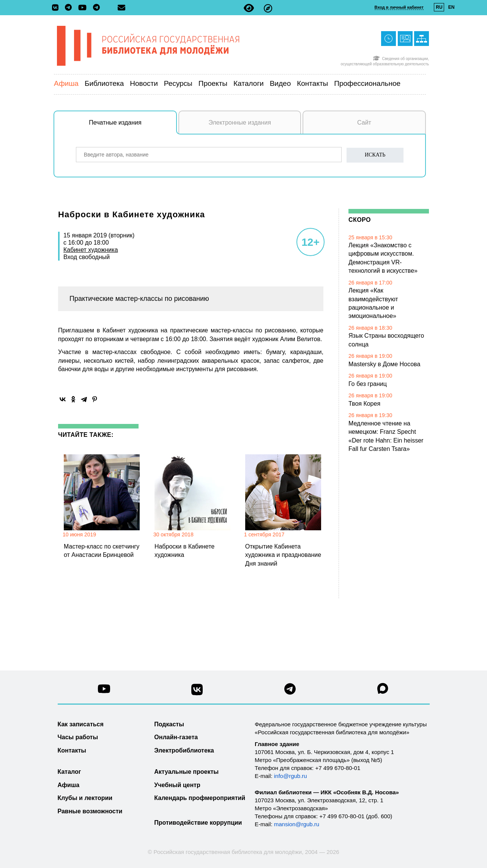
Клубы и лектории (85, 798)
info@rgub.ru (291, 776)
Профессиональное (367, 83)
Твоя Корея (364, 404)
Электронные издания (240, 123)
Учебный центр (177, 785)
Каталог (69, 772)
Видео (281, 83)
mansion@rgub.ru (297, 824)
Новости (144, 83)
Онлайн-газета (176, 737)
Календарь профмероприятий (200, 798)
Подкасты (169, 724)
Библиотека (104, 83)
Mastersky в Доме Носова (384, 364)
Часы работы (78, 737)
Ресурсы (178, 83)
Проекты (213, 83)
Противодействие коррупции (198, 823)
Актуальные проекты (186, 772)
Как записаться (81, 724)
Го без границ (368, 384)
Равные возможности (90, 811)
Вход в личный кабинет (399, 7)
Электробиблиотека (184, 750)
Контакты (312, 83)
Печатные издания (133, 126)
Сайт (364, 123)
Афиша (66, 83)
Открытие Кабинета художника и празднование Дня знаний (283, 555)
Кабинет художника (91, 250)
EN (452, 7)
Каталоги (249, 83)
